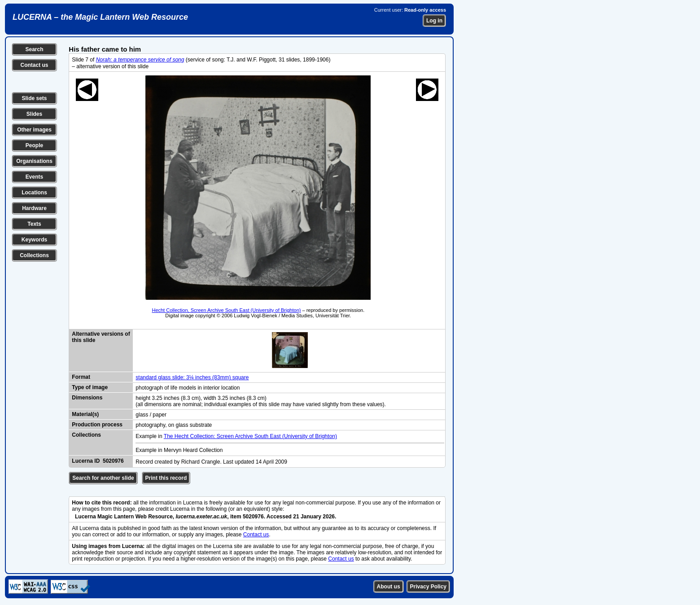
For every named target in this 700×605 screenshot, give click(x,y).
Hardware (34, 208)
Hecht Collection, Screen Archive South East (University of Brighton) (226, 310)
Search (34, 49)
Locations (34, 193)
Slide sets (34, 98)
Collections (34, 255)
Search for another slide (103, 478)
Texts (34, 224)
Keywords (34, 240)
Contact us (34, 65)
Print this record (166, 478)
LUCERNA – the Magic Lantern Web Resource (100, 17)
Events (34, 177)
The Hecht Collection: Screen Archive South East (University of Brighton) (250, 436)
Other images (34, 130)
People (34, 145)
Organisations (34, 161)
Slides (34, 114)
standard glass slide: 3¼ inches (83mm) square (192, 377)
